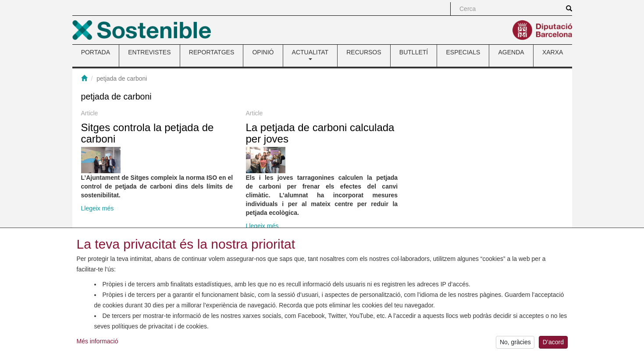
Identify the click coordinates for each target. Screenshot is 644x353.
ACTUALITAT (310, 54)
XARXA (553, 52)
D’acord (553, 344)
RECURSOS (364, 52)
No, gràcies (515, 344)
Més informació (98, 342)
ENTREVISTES (149, 52)
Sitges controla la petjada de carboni (148, 133)
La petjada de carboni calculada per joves (320, 133)
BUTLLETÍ (414, 52)
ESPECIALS (463, 52)
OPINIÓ (263, 52)
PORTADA (96, 52)
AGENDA (511, 52)
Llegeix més (98, 208)
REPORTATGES (212, 52)
